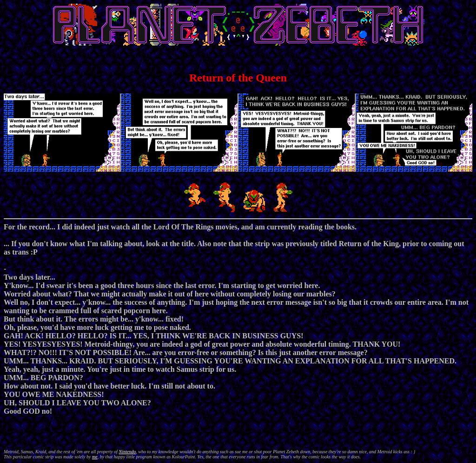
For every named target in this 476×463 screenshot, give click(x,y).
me (95, 457)
